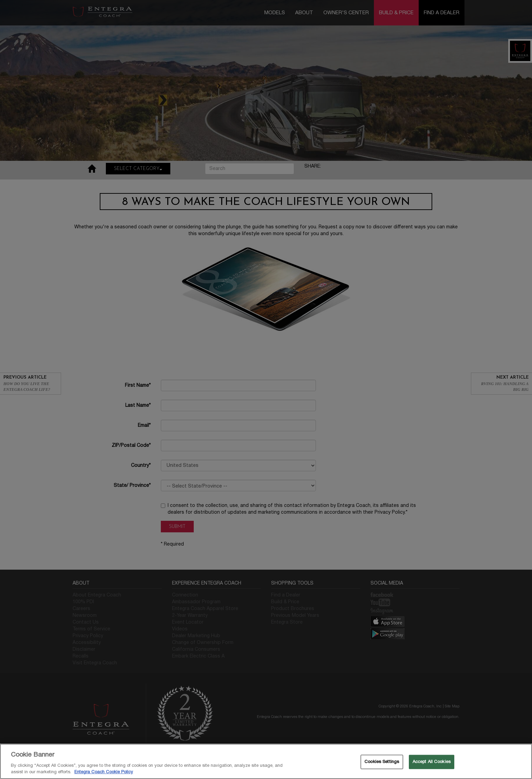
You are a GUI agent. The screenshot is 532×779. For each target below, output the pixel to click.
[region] (266, 761)
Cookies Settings (382, 762)
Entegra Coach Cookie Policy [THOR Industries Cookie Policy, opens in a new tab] (104, 772)
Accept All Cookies (432, 762)
